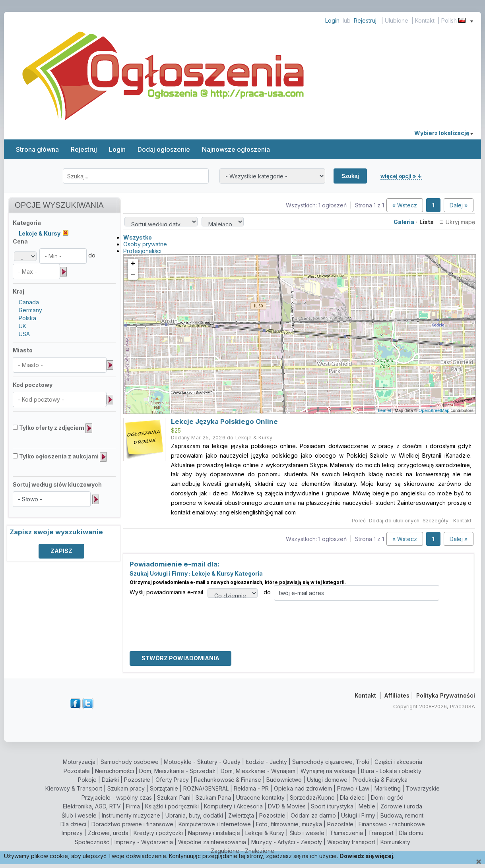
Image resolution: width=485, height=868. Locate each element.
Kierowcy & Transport (74, 788)
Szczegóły (436, 521)
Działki (110, 780)
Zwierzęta (241, 815)
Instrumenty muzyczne (131, 815)
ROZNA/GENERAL (206, 788)
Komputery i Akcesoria (233, 806)
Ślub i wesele (79, 815)
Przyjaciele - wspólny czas (117, 797)
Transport (381, 833)
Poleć (359, 521)
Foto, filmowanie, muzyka (289, 824)
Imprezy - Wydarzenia (144, 842)
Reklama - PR (251, 788)
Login (332, 20)
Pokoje (87, 780)
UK (22, 326)
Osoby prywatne (145, 244)
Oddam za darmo (313, 815)
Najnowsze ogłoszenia (236, 149)
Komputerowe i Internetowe (215, 824)
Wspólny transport (351, 842)
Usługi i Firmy (358, 815)
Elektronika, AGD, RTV (92, 806)
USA (24, 334)
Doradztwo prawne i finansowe (132, 824)
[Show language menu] (472, 20)
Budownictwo (284, 780)
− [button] (133, 275)
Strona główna (37, 149)
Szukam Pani (174, 797)
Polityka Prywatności (446, 695)
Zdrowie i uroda (401, 806)
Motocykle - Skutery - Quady (202, 762)
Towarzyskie (423, 788)
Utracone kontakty (260, 797)
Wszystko (138, 237)
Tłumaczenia (346, 833)
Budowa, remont (402, 815)
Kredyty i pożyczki (158, 833)
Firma (133, 806)
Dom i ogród (387, 797)
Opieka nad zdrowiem (303, 788)
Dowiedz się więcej (366, 856)
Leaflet (385, 410)
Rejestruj (365, 20)
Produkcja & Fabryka (380, 780)
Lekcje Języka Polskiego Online (224, 421)
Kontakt (425, 20)
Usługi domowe (327, 780)
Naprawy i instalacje (214, 833)
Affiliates (397, 695)
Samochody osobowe (130, 762)
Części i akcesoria (398, 762)
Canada (29, 302)
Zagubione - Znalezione (242, 851)
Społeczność (92, 842)
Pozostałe (77, 771)
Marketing (388, 788)
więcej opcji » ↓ (401, 176)
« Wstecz (405, 205)
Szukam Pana (213, 797)
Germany (30, 310)
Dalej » (459, 205)
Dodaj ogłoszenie (164, 149)
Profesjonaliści (142, 251)
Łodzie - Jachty (266, 762)
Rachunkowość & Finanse (228, 780)
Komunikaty (395, 842)
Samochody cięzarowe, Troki (331, 762)
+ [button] (133, 264)
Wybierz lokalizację (444, 133)
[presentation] (190, 616)
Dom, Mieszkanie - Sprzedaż (177, 771)
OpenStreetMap (434, 410)
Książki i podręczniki (172, 806)
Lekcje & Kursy (265, 833)
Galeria (404, 222)
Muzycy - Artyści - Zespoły (287, 842)
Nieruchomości (114, 771)
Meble (367, 806)
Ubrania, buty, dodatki (194, 815)
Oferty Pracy (172, 780)
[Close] (479, 862)
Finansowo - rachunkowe (392, 824)
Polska (27, 318)
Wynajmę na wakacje (328, 771)
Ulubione (397, 20)
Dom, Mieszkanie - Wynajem (258, 771)
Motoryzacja (79, 762)
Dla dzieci (353, 797)
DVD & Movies (287, 806)
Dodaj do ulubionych (394, 521)
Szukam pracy (126, 788)
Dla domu (411, 833)
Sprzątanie (164, 788)
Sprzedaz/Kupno (312, 797)
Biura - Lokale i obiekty (391, 771)
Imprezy (72, 833)
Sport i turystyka (332, 806)
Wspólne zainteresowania (212, 842)
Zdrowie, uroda (108, 833)
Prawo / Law (353, 788)
